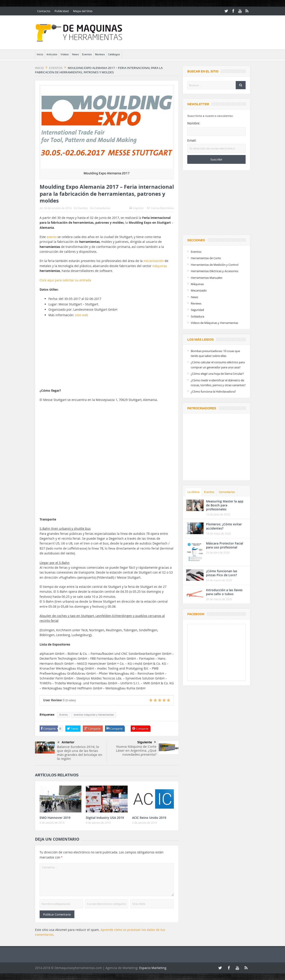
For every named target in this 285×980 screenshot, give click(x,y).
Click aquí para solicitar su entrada (65, 280)
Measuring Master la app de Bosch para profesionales (225, 505)
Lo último (193, 492)
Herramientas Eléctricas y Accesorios (215, 271)
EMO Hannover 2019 (55, 818)
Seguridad (197, 310)
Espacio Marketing (153, 968)
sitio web (82, 315)
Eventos (87, 54)
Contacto (44, 11)
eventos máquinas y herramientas (94, 715)
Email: (192, 140)
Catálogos (114, 54)
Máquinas (197, 284)
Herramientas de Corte (206, 258)
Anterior (66, 742)
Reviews (100, 54)
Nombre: (194, 123)
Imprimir (137, 208)
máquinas (160, 266)
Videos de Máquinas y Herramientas (214, 323)
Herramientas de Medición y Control (215, 265)
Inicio (40, 54)
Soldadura (198, 316)
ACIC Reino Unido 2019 (149, 818)
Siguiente (147, 742)
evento (52, 237)
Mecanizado (199, 290)
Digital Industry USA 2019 (105, 818)
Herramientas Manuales (207, 278)
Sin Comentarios (100, 208)
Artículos (52, 54)
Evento (64, 715)
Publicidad (62, 11)
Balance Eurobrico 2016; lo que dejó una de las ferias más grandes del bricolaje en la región (80, 753)
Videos (65, 54)
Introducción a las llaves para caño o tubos (224, 592)
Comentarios (227, 492)
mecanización (154, 261)
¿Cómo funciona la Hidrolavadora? (213, 391)
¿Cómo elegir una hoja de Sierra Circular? (217, 374)
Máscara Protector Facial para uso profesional (225, 545)
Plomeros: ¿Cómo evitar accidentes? (224, 526)
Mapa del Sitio (83, 11)
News (75, 54)
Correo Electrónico (160, 208)
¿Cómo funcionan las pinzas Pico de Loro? (222, 573)
